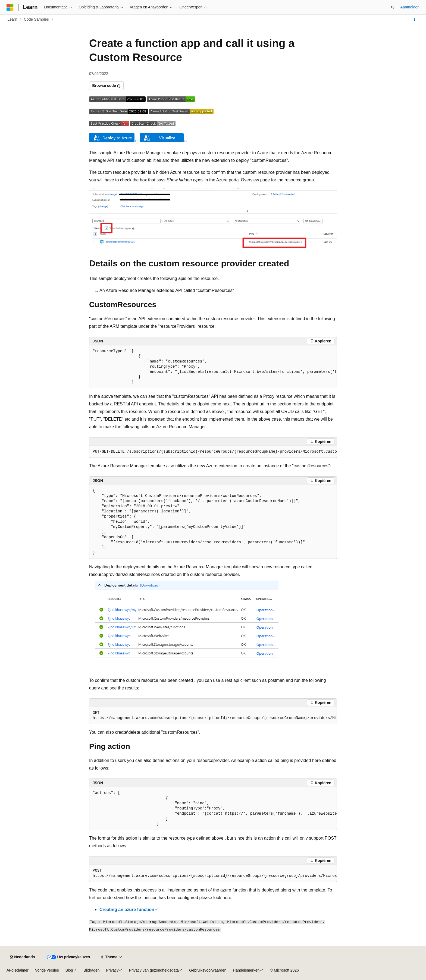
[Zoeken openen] (393, 7)
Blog (69, 970)
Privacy (112, 970)
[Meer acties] (415, 20)
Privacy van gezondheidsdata (154, 970)
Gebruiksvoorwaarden (208, 970)
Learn (12, 19)
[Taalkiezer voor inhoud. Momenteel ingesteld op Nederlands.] (22, 957)
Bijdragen (91, 970)
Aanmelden (410, 7)
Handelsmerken (246, 970)
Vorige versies (47, 970)
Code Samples (36, 19)
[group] (213, 367)
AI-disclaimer (18, 970)
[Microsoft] (10, 7)
